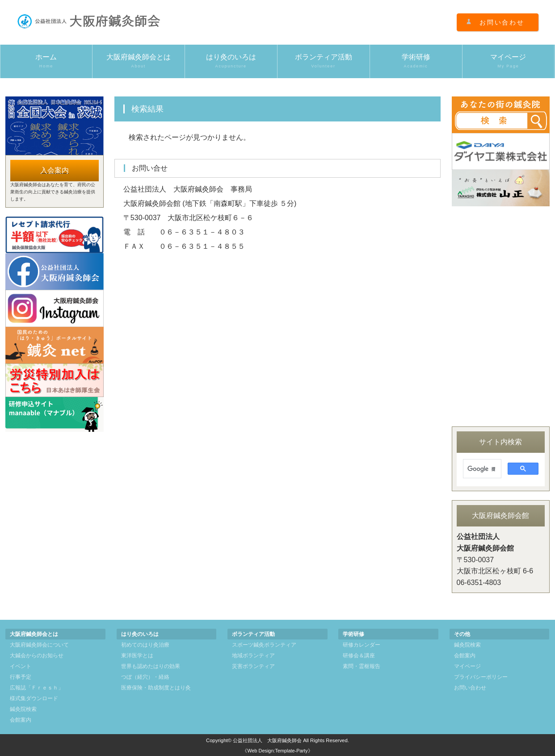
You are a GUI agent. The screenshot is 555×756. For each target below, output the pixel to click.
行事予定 (21, 677)
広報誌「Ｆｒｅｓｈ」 (37, 688)
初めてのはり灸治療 (145, 645)
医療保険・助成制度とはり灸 (156, 688)
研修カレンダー (362, 645)
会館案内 (21, 720)
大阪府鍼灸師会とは (139, 61)
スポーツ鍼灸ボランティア (264, 645)
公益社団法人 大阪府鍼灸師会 (267, 740)
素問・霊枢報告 (362, 666)
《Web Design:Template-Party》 (277, 751)
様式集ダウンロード (34, 698)
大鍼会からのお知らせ (37, 656)
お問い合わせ (502, 22)
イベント (21, 666)
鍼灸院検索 (23, 709)
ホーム (46, 61)
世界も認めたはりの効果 (151, 666)
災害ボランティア (253, 666)
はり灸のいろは (231, 61)
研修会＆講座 (359, 656)
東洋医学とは (137, 656)
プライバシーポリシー (481, 677)
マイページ (509, 61)
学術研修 (416, 61)
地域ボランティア (253, 656)
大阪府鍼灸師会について (39, 645)
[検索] (481, 469)
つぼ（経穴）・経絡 (145, 677)
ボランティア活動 (324, 61)
